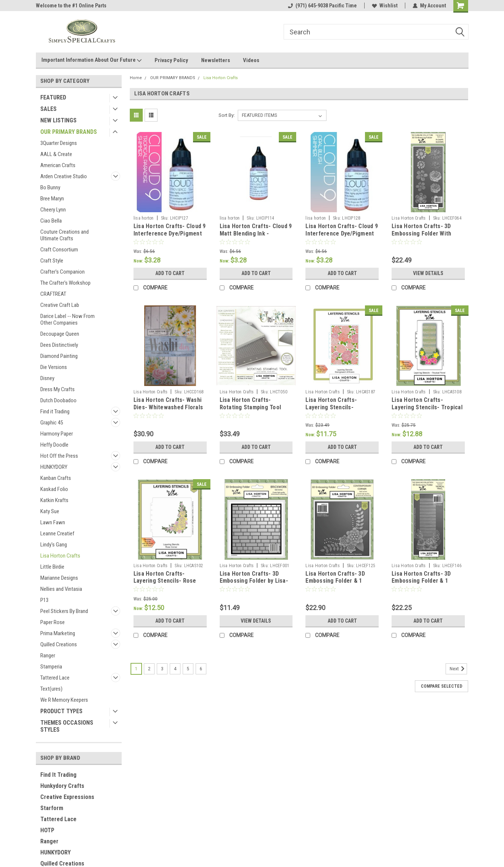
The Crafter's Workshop (65, 283)
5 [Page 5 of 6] (188, 669)
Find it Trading (55, 412)
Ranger (48, 656)
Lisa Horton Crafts (60, 556)
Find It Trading (58, 775)
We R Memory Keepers (64, 700)
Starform (52, 808)
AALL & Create (56, 154)
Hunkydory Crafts (62, 786)
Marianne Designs (59, 578)
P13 (44, 600)
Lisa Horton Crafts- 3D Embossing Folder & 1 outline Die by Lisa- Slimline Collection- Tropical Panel (428, 585)
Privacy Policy (171, 60)
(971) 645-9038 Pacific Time (322, 6)
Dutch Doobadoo (58, 400)
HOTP (47, 830)
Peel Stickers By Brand (64, 611)
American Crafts (58, 165)
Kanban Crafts (56, 478)
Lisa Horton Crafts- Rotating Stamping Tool (251, 404)
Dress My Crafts (57, 389)
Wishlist (385, 6)
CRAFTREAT (53, 294)
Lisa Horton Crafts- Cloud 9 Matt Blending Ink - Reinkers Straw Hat (256, 233)
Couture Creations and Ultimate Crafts (65, 235)
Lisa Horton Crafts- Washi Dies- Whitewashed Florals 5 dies (168, 407)
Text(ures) (51, 689)
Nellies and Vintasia (61, 589)
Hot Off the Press (59, 456)
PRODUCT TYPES (61, 711)
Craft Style (52, 261)
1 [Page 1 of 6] (136, 669)
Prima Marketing (58, 633)
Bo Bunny (50, 187)
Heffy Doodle (54, 445)
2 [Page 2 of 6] (149, 669)
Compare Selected (442, 686)
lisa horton (144, 218)
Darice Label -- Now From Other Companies (67, 319)
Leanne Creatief (57, 534)
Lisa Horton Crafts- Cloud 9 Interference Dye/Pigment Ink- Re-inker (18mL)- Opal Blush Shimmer (342, 237)
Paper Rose (53, 622)
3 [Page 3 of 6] (162, 669)
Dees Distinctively (59, 345)
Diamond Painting (59, 356)
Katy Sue (50, 511)
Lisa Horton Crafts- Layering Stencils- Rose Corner (165, 581)
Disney (47, 378)
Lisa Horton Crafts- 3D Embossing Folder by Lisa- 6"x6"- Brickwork (254, 581)
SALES (48, 109)
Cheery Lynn (53, 210)
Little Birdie (52, 567)
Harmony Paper (57, 434)
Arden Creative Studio (64, 176)
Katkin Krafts (54, 500)
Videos (251, 60)
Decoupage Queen (60, 334)
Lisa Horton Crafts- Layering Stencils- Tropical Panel (427, 407)
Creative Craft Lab (60, 305)
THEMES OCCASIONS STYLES (67, 726)
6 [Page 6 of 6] (201, 669)
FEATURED (53, 97)
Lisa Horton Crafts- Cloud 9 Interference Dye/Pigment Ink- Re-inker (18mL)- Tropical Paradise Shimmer (170, 237)
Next (458, 669)
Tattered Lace (55, 678)
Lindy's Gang (54, 545)
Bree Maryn (52, 199)
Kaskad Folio (54, 489)
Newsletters (216, 60)
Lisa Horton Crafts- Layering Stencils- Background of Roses (334, 407)
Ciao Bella (51, 221)
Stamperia (51, 667)
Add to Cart (170, 273)
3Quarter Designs (59, 143)
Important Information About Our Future (92, 60)
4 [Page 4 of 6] (175, 669)
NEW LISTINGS (58, 120)
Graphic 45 (52, 423)
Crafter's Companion (62, 272)
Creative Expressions (67, 797)
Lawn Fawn (53, 522)
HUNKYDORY (54, 467)
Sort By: (227, 115)
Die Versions (54, 367)
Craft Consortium (59, 250)
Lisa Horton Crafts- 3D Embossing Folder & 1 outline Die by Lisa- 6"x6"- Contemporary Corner (339, 585)
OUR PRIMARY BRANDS (69, 132)
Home (136, 78)
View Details (428, 273)
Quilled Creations (59, 644)
